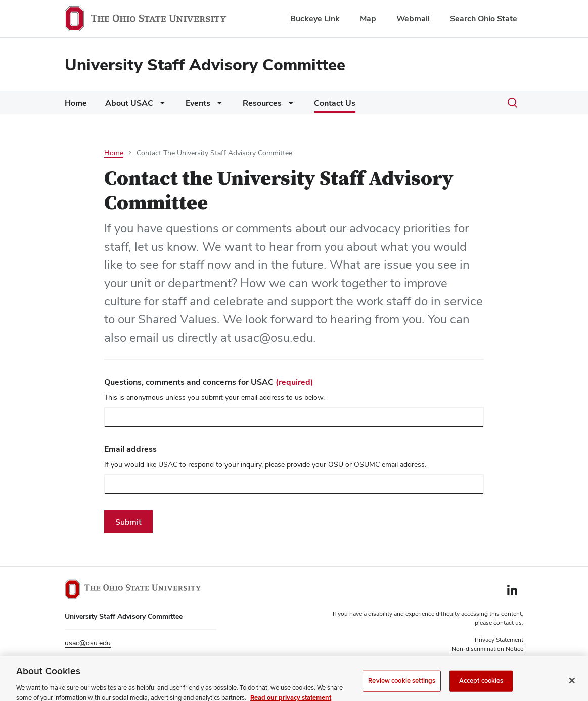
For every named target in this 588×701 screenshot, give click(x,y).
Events (198, 103)
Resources (262, 103)
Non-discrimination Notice (487, 649)
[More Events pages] (217, 105)
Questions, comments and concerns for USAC (209, 382)
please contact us (498, 623)
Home (76, 103)
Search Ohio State (484, 18)
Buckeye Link (315, 18)
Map (368, 18)
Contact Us (335, 103)
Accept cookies (481, 687)
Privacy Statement (499, 640)
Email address (130, 449)
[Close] (572, 687)
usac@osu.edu (88, 643)
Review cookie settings (402, 687)
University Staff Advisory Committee (205, 64)
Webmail (413, 18)
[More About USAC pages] (160, 105)
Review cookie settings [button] (492, 658)
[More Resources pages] (289, 105)
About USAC (129, 103)
